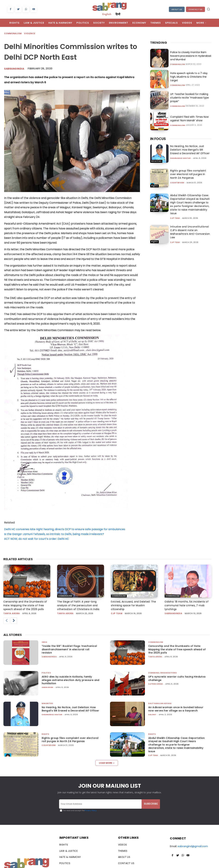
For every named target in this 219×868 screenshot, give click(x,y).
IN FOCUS (158, 139)
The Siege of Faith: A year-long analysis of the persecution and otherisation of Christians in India (78, 605)
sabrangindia (173, 613)
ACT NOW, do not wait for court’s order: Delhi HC (37, 539)
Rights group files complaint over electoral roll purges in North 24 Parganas (188, 174)
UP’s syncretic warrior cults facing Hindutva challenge (177, 678)
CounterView (177, 183)
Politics (46, 673)
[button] (208, 9)
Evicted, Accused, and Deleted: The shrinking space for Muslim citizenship (133, 605)
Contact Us (195, 9)
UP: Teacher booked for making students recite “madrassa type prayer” (189, 98)
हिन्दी (118, 14)
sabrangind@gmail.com (193, 846)
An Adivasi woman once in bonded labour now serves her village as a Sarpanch (176, 709)
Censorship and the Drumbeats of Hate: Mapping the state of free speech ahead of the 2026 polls (25, 605)
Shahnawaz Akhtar (180, 158)
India (44, 642)
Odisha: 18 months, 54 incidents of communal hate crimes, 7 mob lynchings (187, 605)
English (107, 14)
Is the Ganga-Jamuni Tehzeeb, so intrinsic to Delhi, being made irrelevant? (54, 534)
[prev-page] (7, 621)
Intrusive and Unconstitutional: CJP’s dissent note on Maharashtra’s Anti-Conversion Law (190, 232)
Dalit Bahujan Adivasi (160, 703)
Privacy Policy (91, 811)
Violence (30, 34)
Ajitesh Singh (156, 684)
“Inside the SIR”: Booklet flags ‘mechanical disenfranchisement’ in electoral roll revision (69, 649)
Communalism (13, 34)
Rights (154, 186)
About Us (177, 9)
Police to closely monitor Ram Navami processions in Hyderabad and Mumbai (190, 56)
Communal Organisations (163, 673)
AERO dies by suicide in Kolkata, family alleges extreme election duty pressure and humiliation (71, 680)
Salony (152, 715)
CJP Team (175, 218)
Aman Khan (47, 687)
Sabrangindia (14, 69)
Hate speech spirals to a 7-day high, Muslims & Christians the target (189, 77)
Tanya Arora (12, 613)
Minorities (156, 161)
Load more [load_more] (107, 763)
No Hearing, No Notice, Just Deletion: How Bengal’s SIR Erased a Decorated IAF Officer (190, 150)
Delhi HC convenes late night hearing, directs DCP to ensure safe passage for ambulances (65, 529)
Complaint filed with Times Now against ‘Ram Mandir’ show (189, 119)
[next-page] (14, 621)
